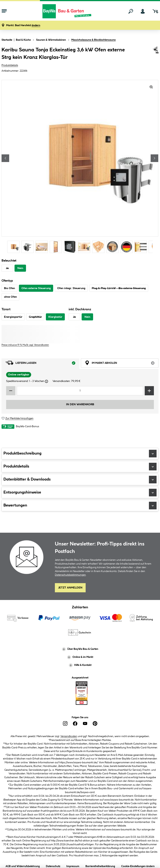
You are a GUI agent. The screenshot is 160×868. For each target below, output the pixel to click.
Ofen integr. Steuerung (71, 288)
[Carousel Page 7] (99, 247)
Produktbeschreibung (80, 454)
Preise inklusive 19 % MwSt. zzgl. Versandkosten (25, 345)
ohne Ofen (10, 297)
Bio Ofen (9, 288)
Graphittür (35, 317)
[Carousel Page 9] (128, 247)
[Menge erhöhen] (149, 391)
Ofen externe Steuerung (36, 288)
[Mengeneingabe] (80, 391)
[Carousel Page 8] (113, 247)
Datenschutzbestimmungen (70, 575)
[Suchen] (131, 11)
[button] (23, 26)
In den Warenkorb (80, 404)
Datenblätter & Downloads (80, 480)
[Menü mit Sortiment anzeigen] (4, 11)
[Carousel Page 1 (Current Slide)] (14, 247)
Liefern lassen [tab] (42, 364)
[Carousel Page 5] (71, 247)
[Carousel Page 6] (85, 247)
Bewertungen (80, 506)
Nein (20, 268)
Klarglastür (55, 317)
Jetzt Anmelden (70, 588)
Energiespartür (13, 317)
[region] (80, 167)
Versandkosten (69, 736)
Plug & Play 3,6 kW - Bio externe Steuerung (119, 288)
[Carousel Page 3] (43, 247)
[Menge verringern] (11, 391)
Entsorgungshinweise (80, 493)
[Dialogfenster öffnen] (46, 381)
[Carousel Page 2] (28, 247)
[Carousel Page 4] (57, 247)
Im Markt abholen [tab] (122, 364)
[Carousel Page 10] (142, 247)
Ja (7, 268)
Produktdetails (10, 65)
